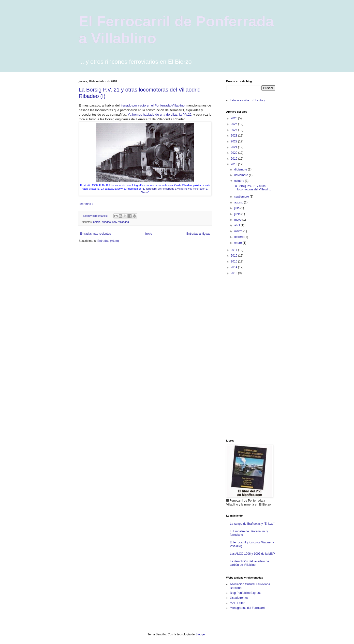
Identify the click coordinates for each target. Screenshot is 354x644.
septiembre (242, 197)
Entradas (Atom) (108, 241)
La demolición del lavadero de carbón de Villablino (249, 563)
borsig (97, 222)
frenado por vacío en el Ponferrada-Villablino (153, 105)
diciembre (241, 169)
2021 (235, 147)
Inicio (149, 234)
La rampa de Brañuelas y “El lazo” (252, 524)
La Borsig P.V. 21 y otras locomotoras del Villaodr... (252, 188)
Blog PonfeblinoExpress (245, 593)
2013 (235, 273)
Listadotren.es (239, 598)
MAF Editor (237, 603)
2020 (235, 153)
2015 (235, 261)
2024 (235, 130)
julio (237, 208)
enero (238, 243)
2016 (235, 256)
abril (237, 225)
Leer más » (86, 204)
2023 (235, 136)
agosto (239, 202)
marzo (239, 231)
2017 (235, 250)
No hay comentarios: (96, 216)
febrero (239, 237)
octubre (240, 181)
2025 (235, 124)
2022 (235, 141)
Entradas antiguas (198, 234)
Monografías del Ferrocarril (248, 608)
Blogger (200, 634)
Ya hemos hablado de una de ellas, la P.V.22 (160, 115)
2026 (235, 118)
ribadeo (106, 222)
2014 (235, 267)
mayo (238, 220)
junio (238, 214)
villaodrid (124, 222)
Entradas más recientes (95, 234)
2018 (235, 164)
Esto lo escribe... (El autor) (247, 100)
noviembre (242, 175)
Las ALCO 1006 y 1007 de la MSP (252, 554)
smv (114, 222)
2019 (235, 159)
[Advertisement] (246, 357)
